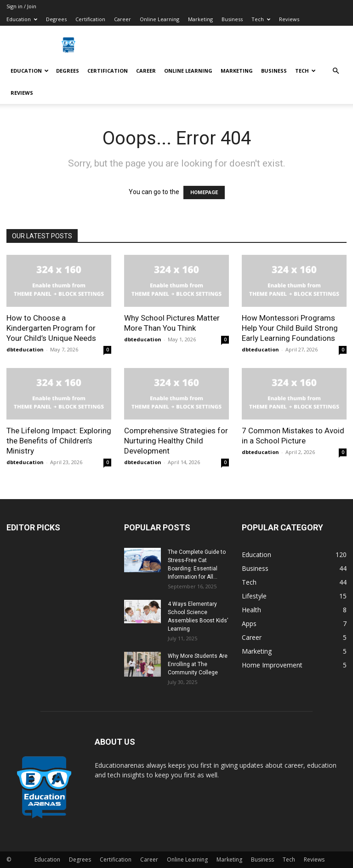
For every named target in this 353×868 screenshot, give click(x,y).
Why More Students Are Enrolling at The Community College (198, 664)
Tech (261, 19)
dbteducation (25, 349)
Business (232, 19)
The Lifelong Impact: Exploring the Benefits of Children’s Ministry (59, 441)
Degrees (56, 19)
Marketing (200, 19)
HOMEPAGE (204, 193)
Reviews (289, 19)
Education (22, 19)
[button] (336, 71)
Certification (90, 19)
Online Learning (159, 19)
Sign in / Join (21, 6)
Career (122, 19)
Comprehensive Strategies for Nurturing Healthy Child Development (176, 441)
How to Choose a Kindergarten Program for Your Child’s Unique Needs (51, 328)
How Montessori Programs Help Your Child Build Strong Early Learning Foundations (290, 328)
